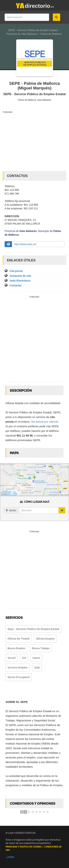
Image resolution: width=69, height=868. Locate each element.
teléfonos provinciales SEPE (23, 440)
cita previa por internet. (45, 422)
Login (10, 857)
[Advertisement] (34, 141)
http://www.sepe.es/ (25, 244)
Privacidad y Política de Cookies (23, 847)
